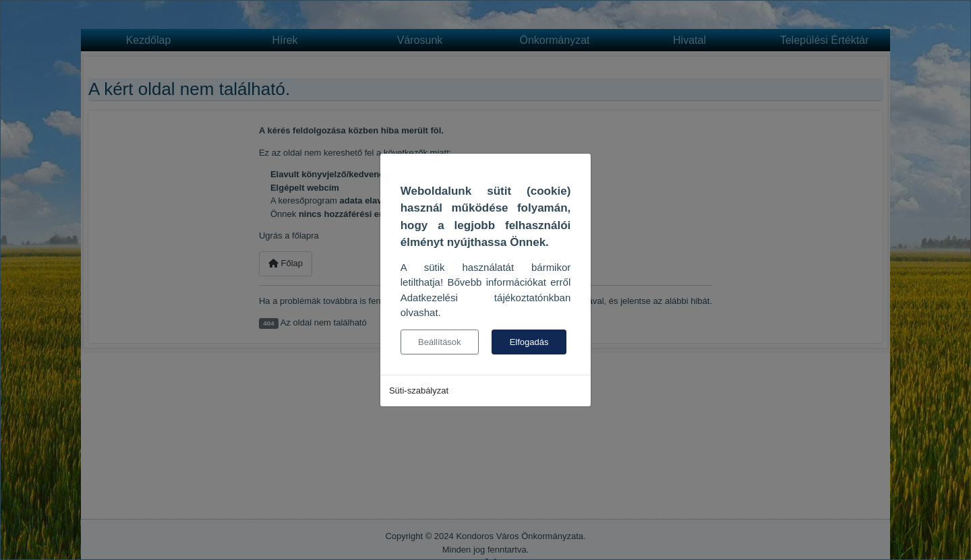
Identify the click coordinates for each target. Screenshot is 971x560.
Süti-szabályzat (419, 391)
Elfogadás (529, 342)
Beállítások (440, 342)
